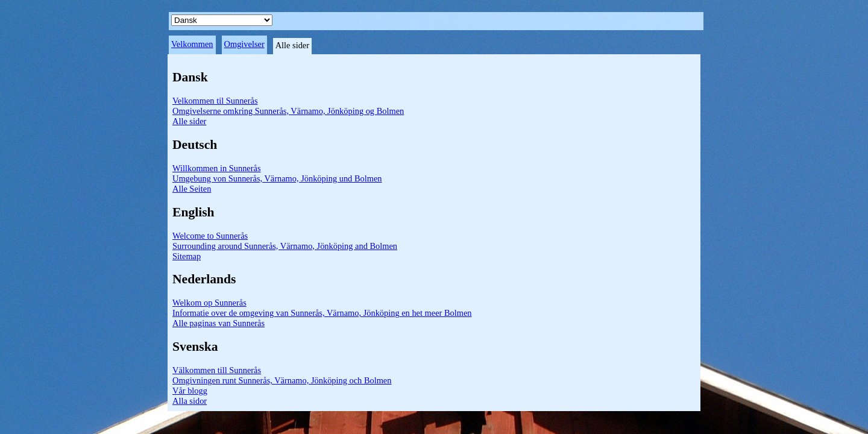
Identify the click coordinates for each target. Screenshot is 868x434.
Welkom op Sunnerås (209, 303)
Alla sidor (190, 401)
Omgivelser (244, 44)
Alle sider (189, 121)
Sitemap (187, 256)
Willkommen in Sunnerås (217, 168)
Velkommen (192, 44)
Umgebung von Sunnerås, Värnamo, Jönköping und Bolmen (277, 178)
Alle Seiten (192, 189)
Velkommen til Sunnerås (215, 101)
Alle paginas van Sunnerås (219, 323)
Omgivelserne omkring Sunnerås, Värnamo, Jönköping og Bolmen (288, 111)
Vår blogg (190, 391)
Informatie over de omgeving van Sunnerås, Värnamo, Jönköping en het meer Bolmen (322, 313)
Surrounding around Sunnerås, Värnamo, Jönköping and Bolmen (285, 246)
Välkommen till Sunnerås (217, 370)
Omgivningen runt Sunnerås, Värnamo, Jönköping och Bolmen (282, 380)
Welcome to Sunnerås (210, 236)
